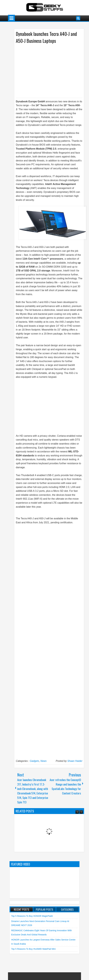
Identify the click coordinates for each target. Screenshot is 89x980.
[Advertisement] (46, 70)
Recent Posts (22, 909)
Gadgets (34, 761)
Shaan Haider (75, 761)
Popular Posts (44, 909)
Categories (67, 909)
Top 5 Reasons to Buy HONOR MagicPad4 (32, 916)
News (44, 761)
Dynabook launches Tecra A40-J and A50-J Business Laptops (46, 37)
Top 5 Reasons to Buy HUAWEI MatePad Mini (33, 949)
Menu (11, 18)
